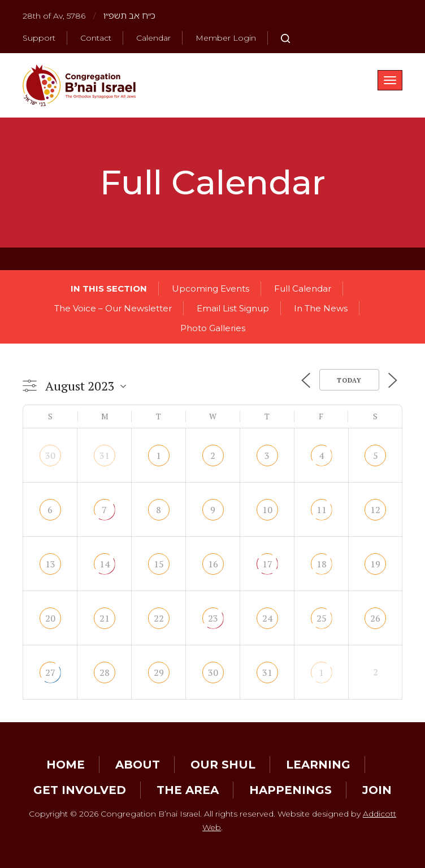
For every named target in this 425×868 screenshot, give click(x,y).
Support (39, 38)
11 (322, 510)
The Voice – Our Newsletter (113, 308)
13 (50, 564)
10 (267, 510)
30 (50, 455)
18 (322, 564)
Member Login (226, 38)
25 (322, 618)
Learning (318, 765)
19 (375, 564)
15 (159, 564)
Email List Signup (233, 308)
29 (159, 672)
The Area (188, 790)
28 (105, 672)
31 (105, 455)
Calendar (153, 38)
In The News (321, 308)
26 (375, 618)
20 (50, 618)
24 (267, 618)
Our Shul (223, 765)
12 (375, 510)
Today (349, 380)
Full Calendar (303, 288)
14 (105, 564)
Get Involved (80, 790)
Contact (96, 38)
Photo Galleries (213, 328)
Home (66, 765)
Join (377, 790)
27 (50, 672)
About (138, 765)
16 (213, 564)
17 (267, 564)
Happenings (290, 790)
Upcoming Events (211, 288)
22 (159, 618)
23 (213, 618)
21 (105, 618)
